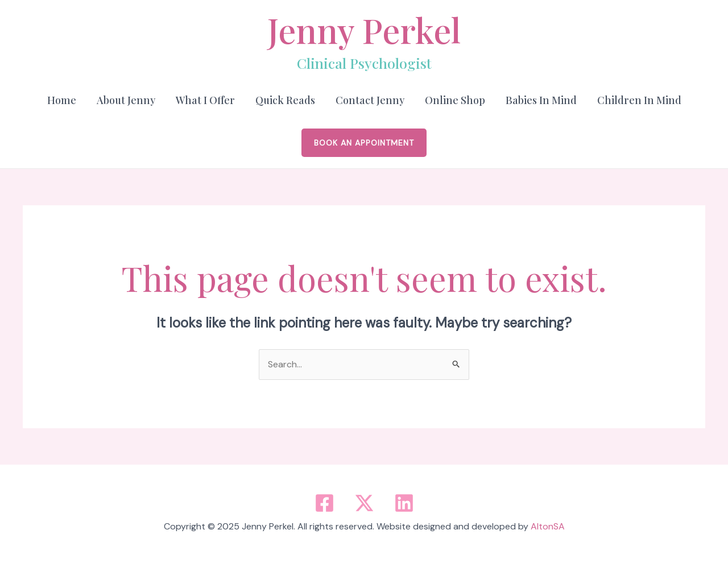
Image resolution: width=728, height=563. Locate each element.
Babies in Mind (541, 100)
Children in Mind (639, 100)
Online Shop (455, 100)
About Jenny (126, 100)
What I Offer (205, 100)
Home (62, 100)
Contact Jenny (370, 100)
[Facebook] (324, 503)
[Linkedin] (404, 503)
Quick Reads (285, 100)
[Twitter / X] (364, 503)
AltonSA (548, 526)
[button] (364, 143)
